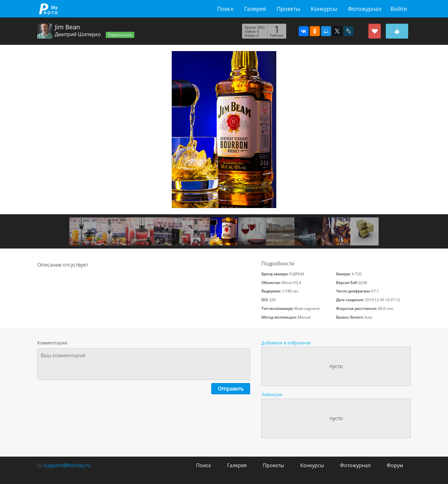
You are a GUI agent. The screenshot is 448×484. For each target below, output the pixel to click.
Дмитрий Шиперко (78, 34)
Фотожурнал (365, 9)
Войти (399, 9)
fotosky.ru (48, 9)
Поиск (225, 9)
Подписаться (120, 35)
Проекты (288, 9)
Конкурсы (324, 9)
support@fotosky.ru (67, 465)
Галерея (255, 9)
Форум (395, 465)
